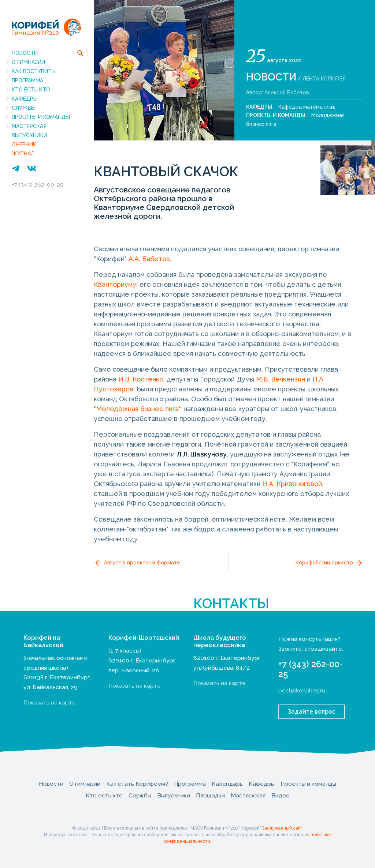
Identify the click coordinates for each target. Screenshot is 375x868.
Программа (27, 80)
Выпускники (29, 135)
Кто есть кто (31, 90)
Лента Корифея (324, 79)
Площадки (210, 795)
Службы (24, 108)
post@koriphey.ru (302, 690)
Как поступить (33, 71)
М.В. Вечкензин (281, 379)
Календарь (227, 784)
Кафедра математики (306, 107)
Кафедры (25, 99)
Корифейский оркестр (329, 563)
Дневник (24, 144)
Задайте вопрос (312, 712)
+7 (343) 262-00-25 (38, 185)
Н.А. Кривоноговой (292, 484)
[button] (81, 53)
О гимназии (28, 62)
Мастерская (29, 126)
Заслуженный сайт (283, 828)
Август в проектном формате (137, 563)
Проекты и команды (41, 117)
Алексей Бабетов (287, 93)
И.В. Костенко (141, 379)
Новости (25, 53)
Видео (281, 795)
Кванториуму (115, 284)
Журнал (23, 154)
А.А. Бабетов (149, 259)
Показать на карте (50, 702)
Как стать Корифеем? (137, 784)
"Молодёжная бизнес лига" (137, 409)
